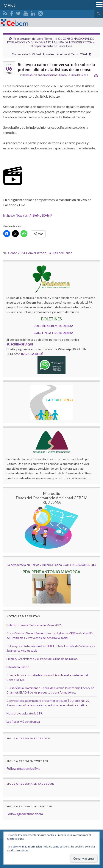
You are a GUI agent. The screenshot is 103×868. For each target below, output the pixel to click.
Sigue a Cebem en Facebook (28, 738)
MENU (10, 5)
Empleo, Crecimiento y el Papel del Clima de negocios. (42, 659)
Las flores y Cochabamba (23, 721)
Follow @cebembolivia (23, 768)
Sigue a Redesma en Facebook (30, 784)
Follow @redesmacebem (25, 814)
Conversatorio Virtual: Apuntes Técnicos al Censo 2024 (49, 54)
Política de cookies (18, 850)
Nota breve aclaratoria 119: (25, 713)
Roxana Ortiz (30, 75)
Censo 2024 (16, 253)
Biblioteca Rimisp (18, 667)
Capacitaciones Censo (54, 75)
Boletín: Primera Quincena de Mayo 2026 (34, 625)
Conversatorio (36, 253)
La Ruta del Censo (78, 75)
